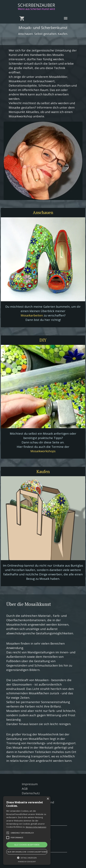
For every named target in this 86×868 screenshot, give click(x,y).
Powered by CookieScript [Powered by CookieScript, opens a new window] (27, 862)
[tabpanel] (43, 83)
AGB (25, 789)
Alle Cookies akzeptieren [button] (27, 845)
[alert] (27, 830)
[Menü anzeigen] (66, 18)
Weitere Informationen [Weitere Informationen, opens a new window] (36, 827)
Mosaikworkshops (43, 451)
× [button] (48, 799)
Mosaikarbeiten (32, 315)
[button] (8, 833)
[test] (43, 213)
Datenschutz (31, 793)
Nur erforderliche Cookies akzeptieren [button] (27, 852)
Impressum (30, 784)
